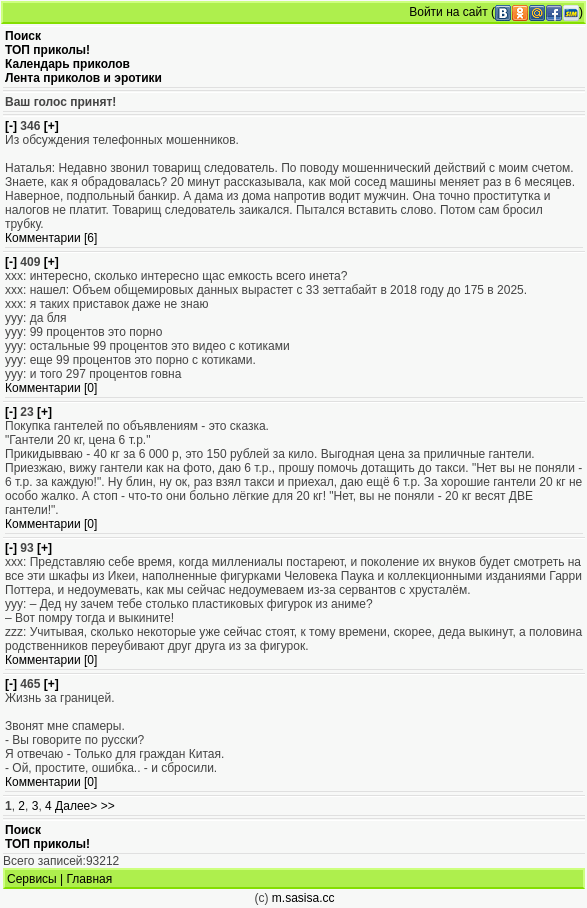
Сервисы (32, 879)
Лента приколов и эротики (83, 78)
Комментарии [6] (51, 238)
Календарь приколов (67, 64)
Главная (90, 879)
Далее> (76, 806)
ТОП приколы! (47, 50)
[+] (51, 126)
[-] (11, 126)
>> (108, 806)
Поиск (23, 36)
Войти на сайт (448, 12)
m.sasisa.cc (303, 898)
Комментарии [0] (51, 388)
